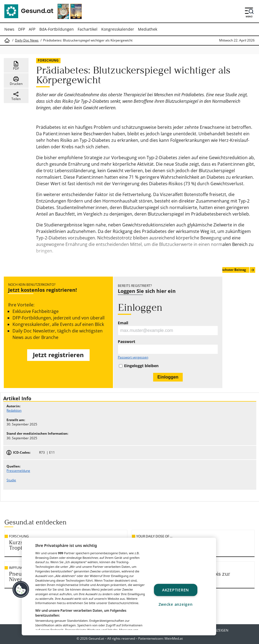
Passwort (127, 342)
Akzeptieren (176, 590)
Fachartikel (88, 29)
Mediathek (148, 29)
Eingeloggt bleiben (141, 366)
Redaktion (14, 410)
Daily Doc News (27, 40)
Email (123, 323)
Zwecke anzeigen (176, 605)
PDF (16, 66)
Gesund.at (96, 638)
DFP (22, 29)
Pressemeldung (18, 471)
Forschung (48, 60)
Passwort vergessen (133, 357)
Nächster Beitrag (237, 270)
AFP (32, 29)
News (9, 29)
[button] (21, 589)
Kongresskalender (118, 29)
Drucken (16, 81)
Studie (11, 480)
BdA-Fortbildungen (57, 29)
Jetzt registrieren (58, 355)
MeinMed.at (174, 638)
